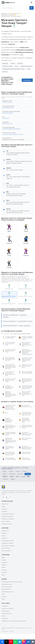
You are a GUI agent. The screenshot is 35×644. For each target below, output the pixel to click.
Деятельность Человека (8, 15)
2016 (22, 55)
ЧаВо (3, 599)
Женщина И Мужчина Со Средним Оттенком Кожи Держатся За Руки (9, 441)
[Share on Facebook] (2, 642)
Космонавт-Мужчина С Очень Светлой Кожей (25, 434)
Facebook (5, 562)
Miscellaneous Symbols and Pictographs (13, 140)
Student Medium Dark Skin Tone (25, 453)
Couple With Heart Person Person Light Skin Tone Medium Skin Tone (9, 407)
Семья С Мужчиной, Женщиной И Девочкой (8, 420)
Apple (3, 557)
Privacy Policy (5, 611)
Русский (28, 474)
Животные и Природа (8, 546)
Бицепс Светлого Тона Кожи (25, 439)
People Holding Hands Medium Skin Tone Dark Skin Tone (9, 427)
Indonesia (5, 479)
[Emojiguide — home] (8, 3)
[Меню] (31, 3)
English (5, 471)
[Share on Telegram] (20, 642)
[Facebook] (3, 497)
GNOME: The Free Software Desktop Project (14, 621)
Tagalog (13, 479)
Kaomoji (4, 597)
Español (11, 471)
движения (5, 63)
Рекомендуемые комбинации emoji (12, 582)
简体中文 (5, 477)
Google (4, 560)
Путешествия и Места (8, 541)
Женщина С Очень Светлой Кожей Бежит (9, 380)
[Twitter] (7, 497)
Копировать (27, 80)
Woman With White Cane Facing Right (25, 372)
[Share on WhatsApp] (15, 642)
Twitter (3, 567)
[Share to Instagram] (24, 642)
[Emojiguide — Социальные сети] (3, 487)
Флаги (3, 506)
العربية (23, 477)
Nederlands (12, 474)
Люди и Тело (5, 531)
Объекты (4, 509)
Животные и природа (8, 519)
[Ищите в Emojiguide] (15, 8)
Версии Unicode (6, 589)
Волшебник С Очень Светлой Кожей (8, 448)
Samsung (4, 570)
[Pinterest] (10, 497)
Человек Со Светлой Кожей (25, 459)
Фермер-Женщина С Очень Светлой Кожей (9, 434)
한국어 (17, 477)
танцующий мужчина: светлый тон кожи (13, 69)
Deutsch (18, 471)
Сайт (3, 594)
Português (20, 474)
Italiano (5, 474)
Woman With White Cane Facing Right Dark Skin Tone (25, 387)
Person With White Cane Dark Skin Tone (9, 344)
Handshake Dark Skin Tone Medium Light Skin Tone (9, 454)
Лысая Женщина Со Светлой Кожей (9, 459)
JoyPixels (4, 572)
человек (5, 72)
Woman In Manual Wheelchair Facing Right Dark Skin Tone (25, 381)
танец (17, 66)
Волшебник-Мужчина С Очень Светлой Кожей (25, 448)
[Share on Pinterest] (11, 642)
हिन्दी (28, 477)
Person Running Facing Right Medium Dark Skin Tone (9, 374)
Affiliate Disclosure (7, 614)
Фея (5, 413)
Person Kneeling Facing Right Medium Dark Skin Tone (25, 344)
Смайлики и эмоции (7, 516)
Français (25, 471)
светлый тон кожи (7, 66)
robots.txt (11, 631)
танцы (29, 69)
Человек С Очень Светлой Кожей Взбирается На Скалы (25, 360)
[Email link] (33, 642)
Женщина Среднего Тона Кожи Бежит (8, 387)
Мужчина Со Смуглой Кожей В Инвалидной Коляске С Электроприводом (26, 352)
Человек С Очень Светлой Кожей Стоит (9, 351)
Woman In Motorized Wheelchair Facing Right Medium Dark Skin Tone (9, 394)
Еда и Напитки (6, 548)
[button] (17, 102)
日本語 (12, 477)
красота (13, 63)
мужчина (20, 63)
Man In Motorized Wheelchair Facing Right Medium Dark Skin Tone (9, 367)
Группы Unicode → (7, 524)
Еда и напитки (6, 521)
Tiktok (3, 575)
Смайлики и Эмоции (7, 543)
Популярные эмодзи (8, 592)
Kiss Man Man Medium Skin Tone (25, 406)
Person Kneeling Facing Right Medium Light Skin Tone (25, 394)
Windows (4, 565)
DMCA (3, 616)
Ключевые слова (7, 584)
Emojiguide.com (5, 13)
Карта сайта (5, 631)
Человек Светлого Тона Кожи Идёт (9, 337)
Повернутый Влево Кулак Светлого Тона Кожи (24, 420)
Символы (4, 511)
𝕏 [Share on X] (7, 642)
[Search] (32, 8)
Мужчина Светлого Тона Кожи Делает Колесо (26, 427)
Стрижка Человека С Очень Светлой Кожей (26, 338)
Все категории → (6, 551)
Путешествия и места (8, 514)
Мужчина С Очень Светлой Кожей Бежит (25, 366)
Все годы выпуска (7, 587)
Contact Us (5, 618)
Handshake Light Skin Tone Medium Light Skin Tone (25, 414)
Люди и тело (16, 13)
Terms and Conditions (8, 609)
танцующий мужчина (26, 66)
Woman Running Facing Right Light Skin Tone (9, 359)
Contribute (5, 606)
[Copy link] (28, 642)
